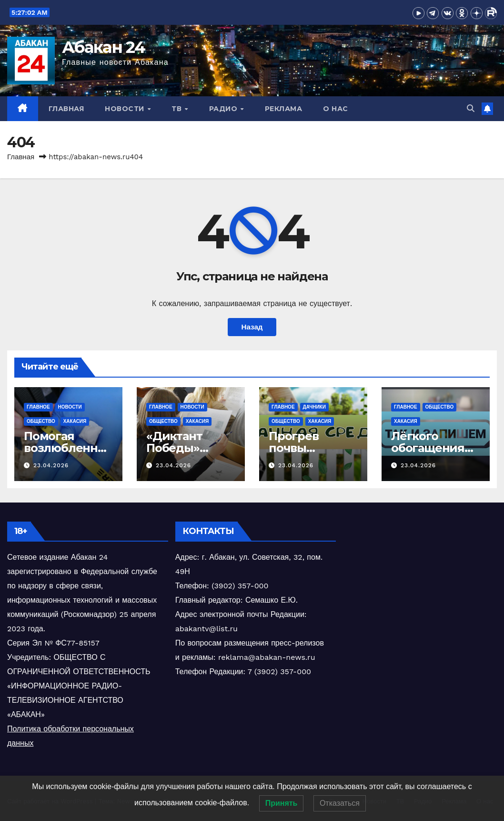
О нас (336, 109)
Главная (66, 109)
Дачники (314, 407)
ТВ (178, 109)
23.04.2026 (51, 465)
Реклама (284, 109)
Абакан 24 (104, 47)
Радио (224, 109)
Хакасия (75, 421)
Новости (126, 109)
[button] (471, 108)
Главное (38, 407)
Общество (41, 421)
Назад (252, 327)
